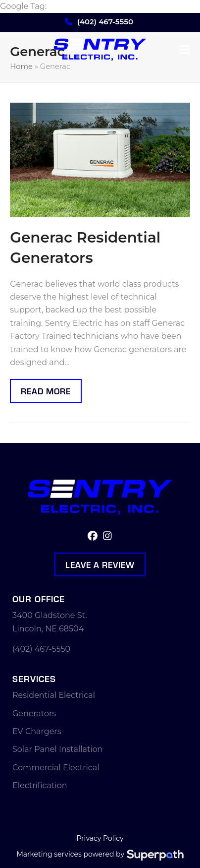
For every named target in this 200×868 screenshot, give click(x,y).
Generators (34, 713)
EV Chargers (37, 731)
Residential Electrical (54, 695)
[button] (185, 50)
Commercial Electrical (56, 768)
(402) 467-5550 (105, 22)
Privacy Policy (100, 838)
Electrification (40, 785)
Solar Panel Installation (58, 749)
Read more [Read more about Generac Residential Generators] (46, 391)
